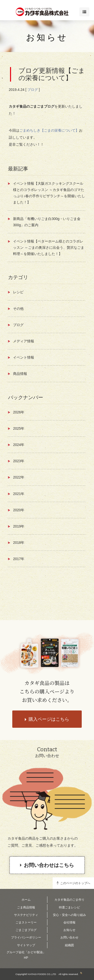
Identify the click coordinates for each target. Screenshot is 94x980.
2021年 (19, 494)
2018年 (19, 543)
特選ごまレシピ (69, 907)
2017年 (19, 559)
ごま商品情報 (26, 907)
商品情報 (20, 374)
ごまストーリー (26, 922)
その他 (18, 309)
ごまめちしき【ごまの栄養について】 (49, 130)
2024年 (19, 445)
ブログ (33, 90)
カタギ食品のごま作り (69, 900)
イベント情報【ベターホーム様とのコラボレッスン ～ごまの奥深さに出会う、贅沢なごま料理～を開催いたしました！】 (49, 248)
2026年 (19, 412)
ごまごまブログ (26, 930)
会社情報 (69, 922)
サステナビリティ (26, 915)
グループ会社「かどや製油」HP (26, 955)
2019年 (19, 526)
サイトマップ (26, 945)
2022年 (19, 477)
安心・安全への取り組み (69, 915)
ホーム (26, 900)
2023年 (19, 461)
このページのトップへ (75, 883)
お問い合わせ (69, 937)
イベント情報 (24, 357)
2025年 (19, 428)
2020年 (19, 510)
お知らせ (47, 37)
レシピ (18, 292)
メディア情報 (24, 341)
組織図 (69, 945)
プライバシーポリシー (26, 937)
